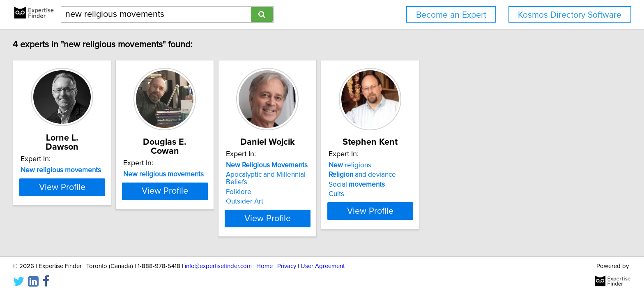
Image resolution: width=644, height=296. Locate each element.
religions (413, 165)
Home (264, 266)
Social (420, 185)
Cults (399, 194)
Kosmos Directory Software (570, 15)
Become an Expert (451, 15)
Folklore (281, 185)
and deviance (425, 175)
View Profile (74, 207)
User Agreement (323, 266)
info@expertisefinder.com (218, 266)
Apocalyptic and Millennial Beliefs (320, 175)
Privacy (287, 266)
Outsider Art (287, 194)
